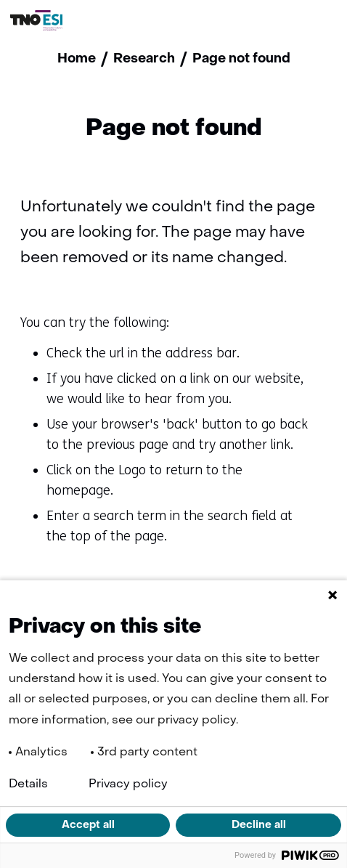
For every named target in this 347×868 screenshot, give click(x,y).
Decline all (259, 825)
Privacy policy (128, 784)
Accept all (88, 825)
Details (28, 784)
